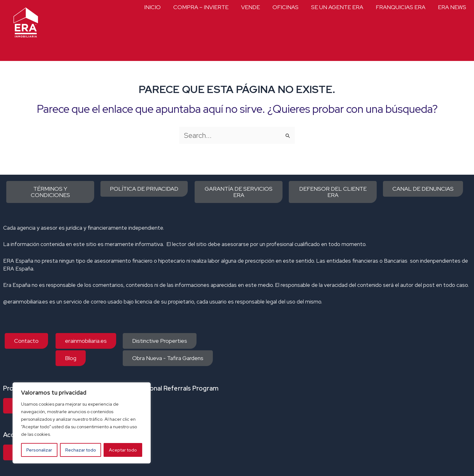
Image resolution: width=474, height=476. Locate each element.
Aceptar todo (123, 450)
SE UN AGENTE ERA (337, 7)
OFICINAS (285, 7)
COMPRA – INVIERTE (201, 7)
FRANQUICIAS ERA (401, 7)
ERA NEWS (452, 7)
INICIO (152, 7)
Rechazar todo (81, 450)
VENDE (250, 7)
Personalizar (39, 450)
